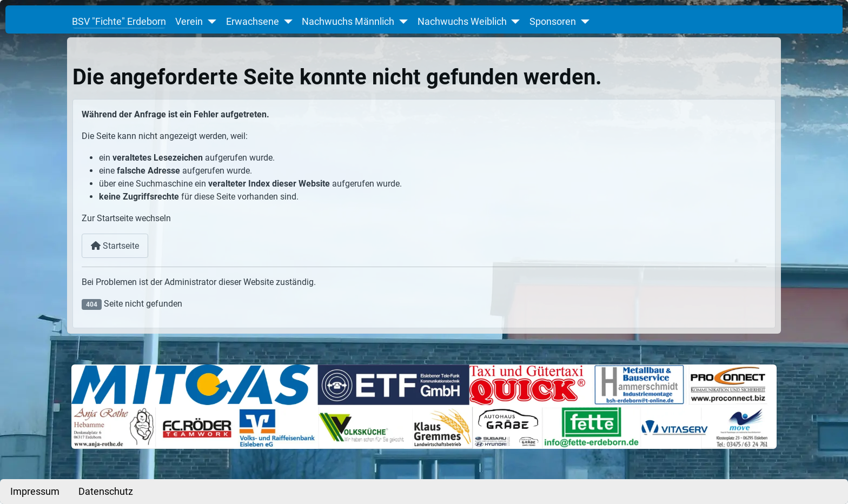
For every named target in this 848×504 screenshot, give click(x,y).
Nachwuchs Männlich (348, 22)
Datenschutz (106, 492)
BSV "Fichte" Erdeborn (119, 22)
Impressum (35, 492)
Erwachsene (253, 22)
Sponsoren (553, 22)
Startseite (115, 246)
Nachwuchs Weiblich (462, 22)
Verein (189, 22)
